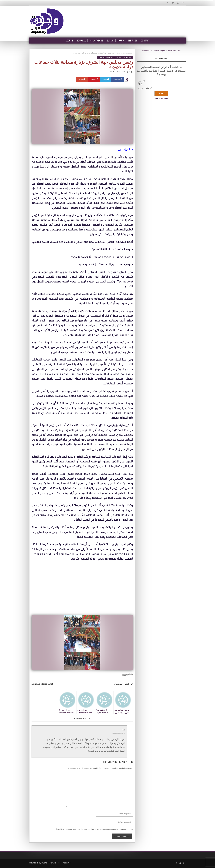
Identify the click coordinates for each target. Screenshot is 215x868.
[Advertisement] (82, 594)
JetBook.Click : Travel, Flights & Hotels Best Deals (161, 51)
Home (119, 53)
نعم (140, 81)
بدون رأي (144, 88)
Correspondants (128, 53)
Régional (128, 58)
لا (139, 84)
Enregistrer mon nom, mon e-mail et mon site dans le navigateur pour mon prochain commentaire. (93, 829)
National (118, 58)
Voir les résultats (161, 98)
